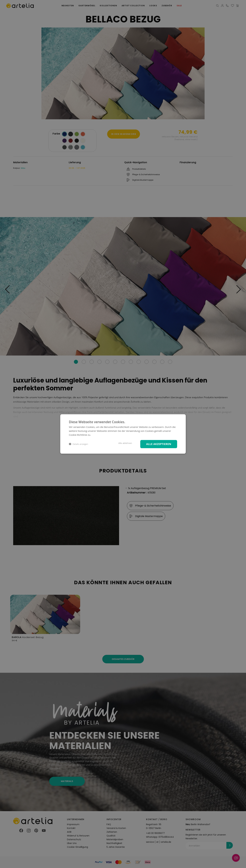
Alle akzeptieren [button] (159, 444)
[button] (78, 444)
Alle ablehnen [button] (125, 443)
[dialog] (123, 434)
